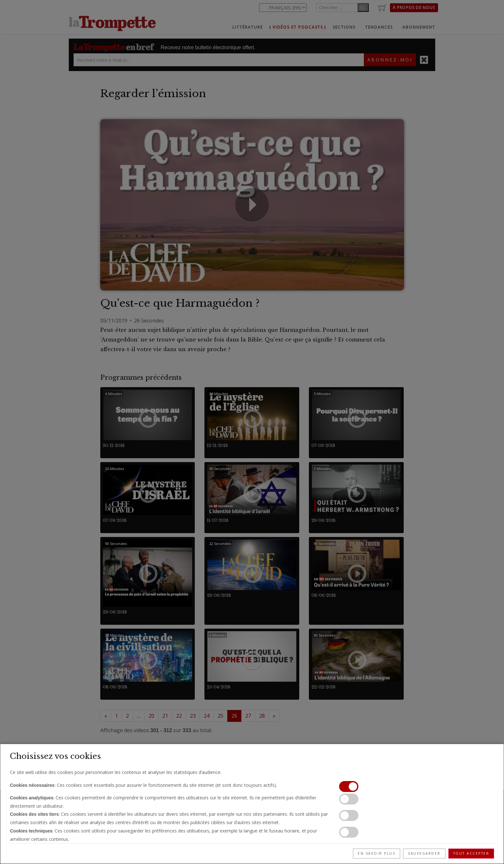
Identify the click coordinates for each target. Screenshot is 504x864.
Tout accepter (471, 853)
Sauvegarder (424, 853)
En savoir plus (377, 853)
